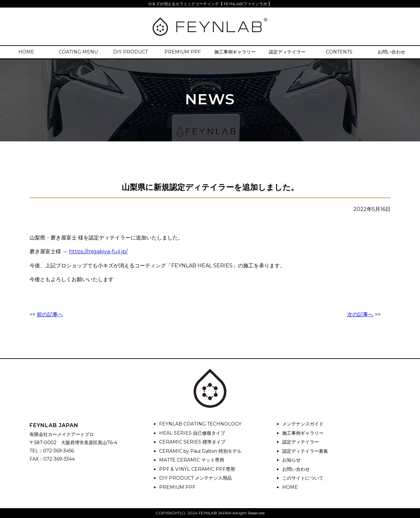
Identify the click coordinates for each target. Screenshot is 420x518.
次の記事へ (360, 314)
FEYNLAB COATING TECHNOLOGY (200, 424)
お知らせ (291, 460)
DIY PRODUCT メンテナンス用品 (195, 478)
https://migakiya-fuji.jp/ (98, 251)
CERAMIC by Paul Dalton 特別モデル (200, 451)
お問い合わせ (391, 52)
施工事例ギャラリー (235, 52)
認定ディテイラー (287, 52)
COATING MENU (78, 52)
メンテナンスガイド (303, 424)
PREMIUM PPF (183, 52)
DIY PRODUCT (130, 52)
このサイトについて (303, 478)
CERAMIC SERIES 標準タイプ (192, 442)
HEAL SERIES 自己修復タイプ (192, 433)
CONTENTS (339, 52)
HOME (26, 52)
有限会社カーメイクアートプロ (62, 434)
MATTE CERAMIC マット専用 (192, 460)
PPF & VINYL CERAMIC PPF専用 (197, 469)
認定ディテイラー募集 (305, 451)
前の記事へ (50, 314)
